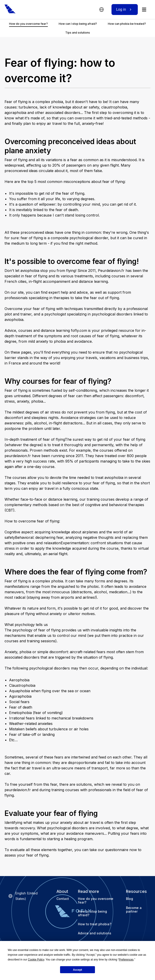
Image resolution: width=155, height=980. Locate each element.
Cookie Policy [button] (36, 960)
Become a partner (134, 910)
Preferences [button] (126, 960)
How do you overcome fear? (96, 900)
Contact (63, 899)
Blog (130, 899)
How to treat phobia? (95, 924)
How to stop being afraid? (92, 913)
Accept (77, 970)
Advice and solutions (95, 933)
